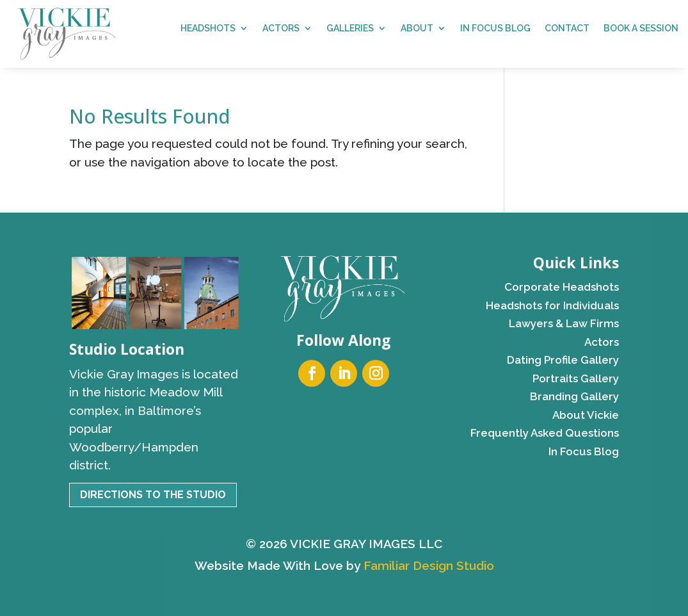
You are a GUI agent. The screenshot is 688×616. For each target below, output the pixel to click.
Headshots (208, 28)
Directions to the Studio (153, 495)
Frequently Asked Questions (545, 433)
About (417, 28)
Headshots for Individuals (552, 305)
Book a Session (641, 28)
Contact (567, 28)
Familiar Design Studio (429, 565)
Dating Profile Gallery (563, 360)
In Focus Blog (495, 28)
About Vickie (586, 415)
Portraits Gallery (576, 378)
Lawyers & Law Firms (564, 323)
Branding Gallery (574, 396)
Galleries (350, 28)
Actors (281, 28)
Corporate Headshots (562, 287)
